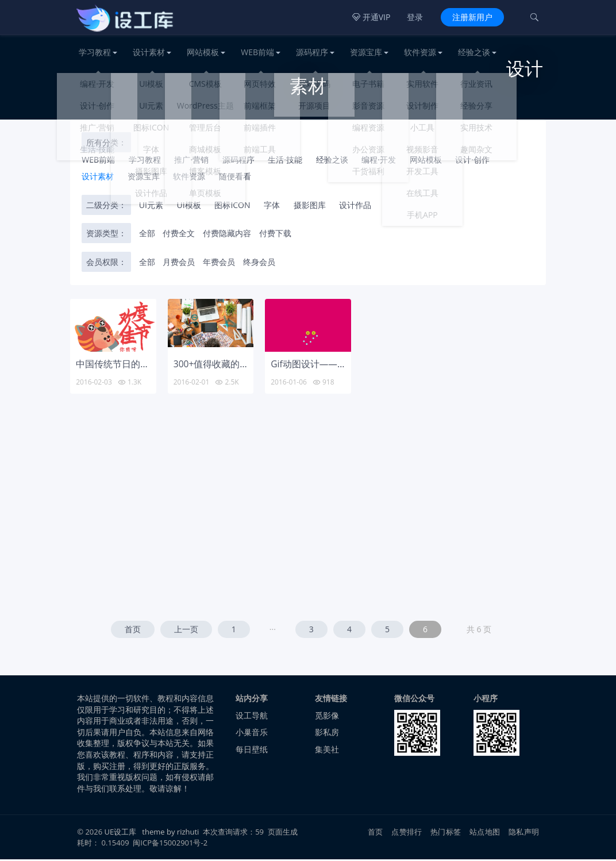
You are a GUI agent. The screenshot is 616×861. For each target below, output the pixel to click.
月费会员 (179, 264)
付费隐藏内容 (227, 235)
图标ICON (232, 207)
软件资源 (420, 52)
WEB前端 (257, 52)
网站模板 (203, 52)
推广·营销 (191, 161)
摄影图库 (310, 207)
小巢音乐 (252, 734)
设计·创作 (472, 161)
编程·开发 (379, 161)
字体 (272, 207)
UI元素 (151, 207)
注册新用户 (472, 17)
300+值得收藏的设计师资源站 (235, 366)
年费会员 (219, 264)
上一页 (186, 631)
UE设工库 (121, 833)
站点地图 (485, 833)
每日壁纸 (252, 751)
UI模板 (189, 207)
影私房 (327, 734)
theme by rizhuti (171, 833)
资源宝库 (366, 52)
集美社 (327, 751)
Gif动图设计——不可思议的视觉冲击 (346, 366)
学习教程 (95, 52)
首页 (133, 631)
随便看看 (235, 178)
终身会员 (259, 264)
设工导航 (252, 717)
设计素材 (149, 52)
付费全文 (179, 235)
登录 (415, 17)
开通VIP (371, 17)
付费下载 (275, 235)
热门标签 (446, 833)
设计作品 (355, 207)
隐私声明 (524, 833)
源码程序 (312, 52)
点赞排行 (407, 833)
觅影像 (327, 717)
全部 (147, 235)
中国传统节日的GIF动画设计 (133, 366)
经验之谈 (474, 52)
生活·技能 (285, 161)
